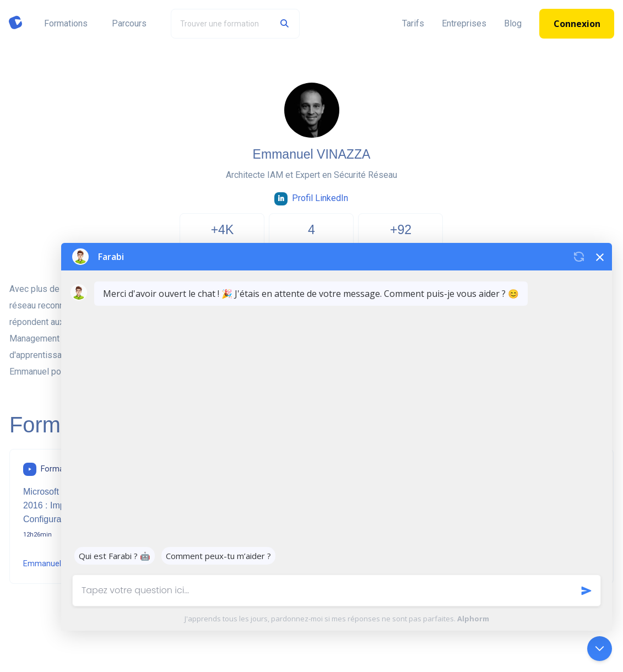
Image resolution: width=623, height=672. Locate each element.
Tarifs (413, 23)
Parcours (129, 23)
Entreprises (464, 23)
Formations (66, 23)
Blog (513, 23)
